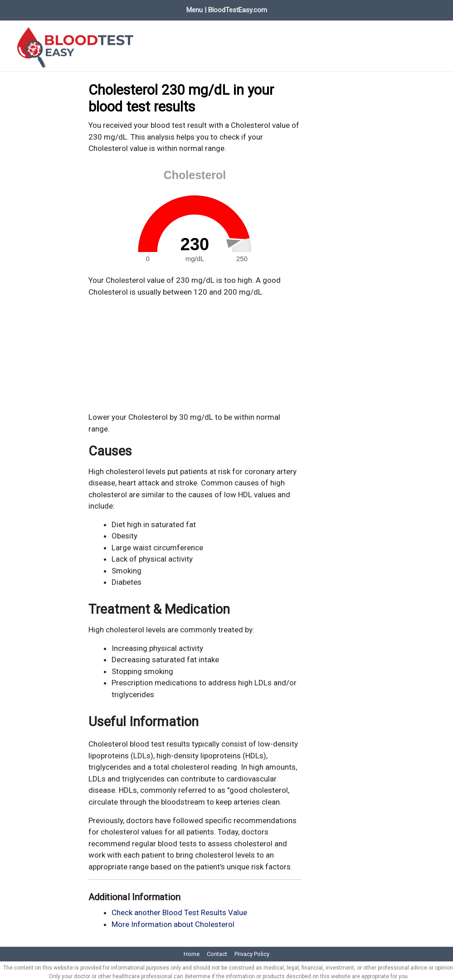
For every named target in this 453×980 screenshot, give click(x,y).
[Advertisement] (195, 351)
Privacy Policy (252, 950)
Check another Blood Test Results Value (179, 909)
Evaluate (126, 8)
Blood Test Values (70, 8)
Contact (217, 950)
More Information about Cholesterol (173, 921)
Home (17, 8)
